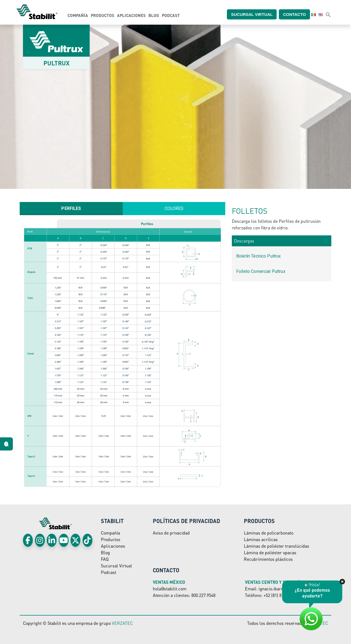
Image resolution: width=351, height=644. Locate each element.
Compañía (78, 15)
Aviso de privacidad (171, 533)
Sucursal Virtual (116, 566)
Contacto (298, 14)
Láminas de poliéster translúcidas (277, 546)
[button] (328, 15)
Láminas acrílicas (261, 539)
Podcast (171, 15)
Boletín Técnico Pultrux (258, 256)
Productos (103, 15)
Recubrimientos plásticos (268, 559)
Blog (154, 15)
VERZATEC (122, 623)
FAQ (105, 559)
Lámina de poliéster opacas (270, 552)
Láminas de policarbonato (269, 533)
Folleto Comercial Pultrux (261, 271)
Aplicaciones (131, 15)
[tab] (71, 209)
